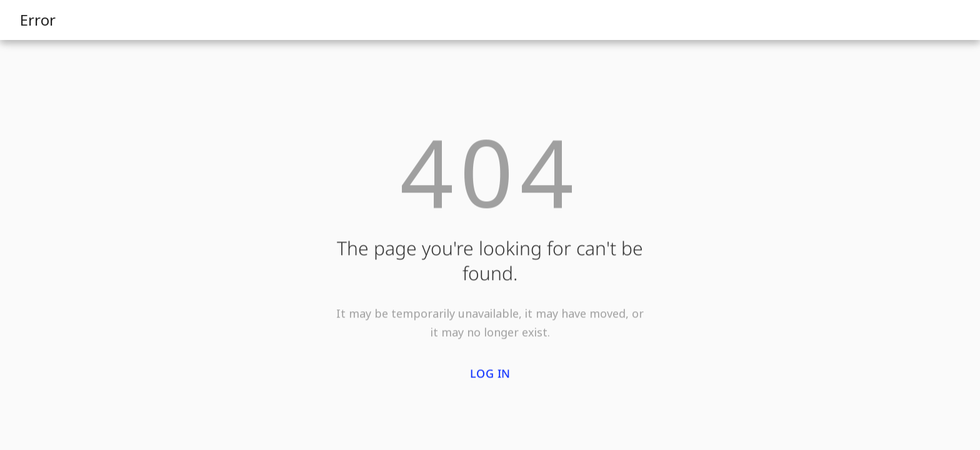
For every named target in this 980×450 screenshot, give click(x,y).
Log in (490, 374)
